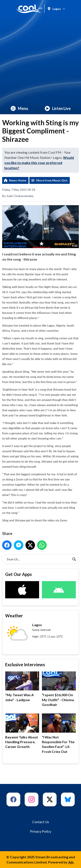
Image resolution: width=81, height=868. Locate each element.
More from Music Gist (52, 180)
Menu (19, 108)
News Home (18, 180)
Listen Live (58, 108)
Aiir (71, 862)
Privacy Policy (41, 831)
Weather (14, 616)
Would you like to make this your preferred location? (39, 163)
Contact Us (41, 822)
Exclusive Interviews (25, 665)
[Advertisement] (40, 60)
